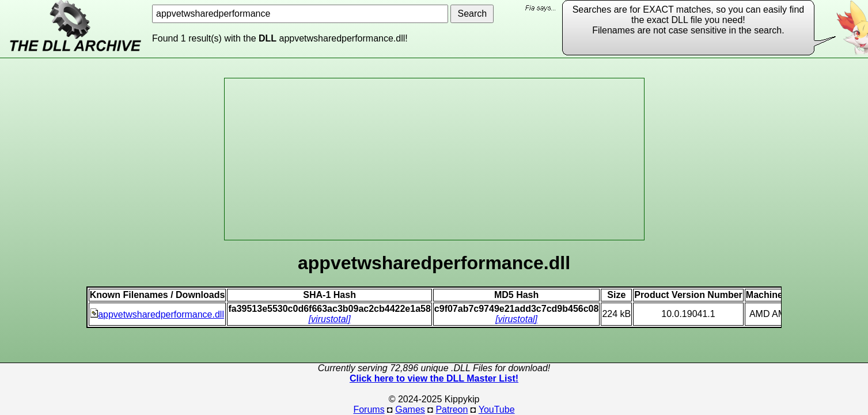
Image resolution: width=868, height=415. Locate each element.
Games (410, 410)
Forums (369, 410)
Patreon (452, 410)
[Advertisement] (434, 159)
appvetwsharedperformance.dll (157, 314)
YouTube (497, 410)
